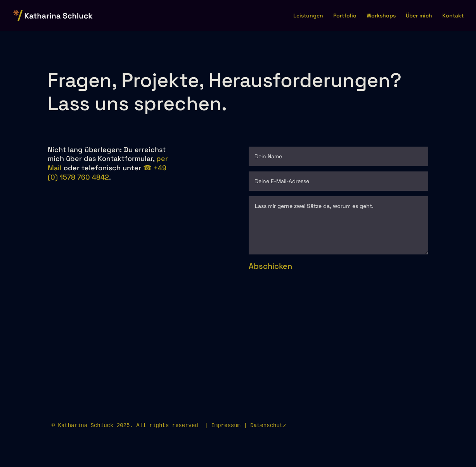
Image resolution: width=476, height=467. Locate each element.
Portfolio (345, 16)
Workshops (381, 16)
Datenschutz (268, 425)
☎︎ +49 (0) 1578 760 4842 (107, 172)
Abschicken (270, 266)
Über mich (419, 16)
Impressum (226, 425)
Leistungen (308, 16)
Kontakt (453, 16)
